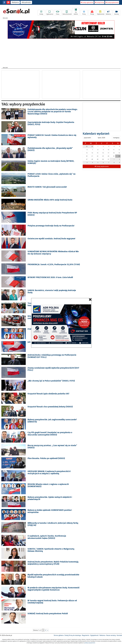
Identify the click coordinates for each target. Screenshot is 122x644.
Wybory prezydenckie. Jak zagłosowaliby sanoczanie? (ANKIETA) (52, 421)
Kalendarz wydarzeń (96, 134)
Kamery (117, 13)
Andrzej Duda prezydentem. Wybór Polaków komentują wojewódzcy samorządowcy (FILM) (53, 563)
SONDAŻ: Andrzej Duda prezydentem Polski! (48, 614)
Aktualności (26, 2)
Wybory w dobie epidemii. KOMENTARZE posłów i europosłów (50, 511)
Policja (92, 13)
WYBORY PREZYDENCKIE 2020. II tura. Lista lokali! (50, 277)
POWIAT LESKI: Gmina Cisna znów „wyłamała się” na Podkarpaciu (52, 175)
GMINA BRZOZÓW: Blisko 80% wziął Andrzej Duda (50, 200)
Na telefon (76, 12)
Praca (58, 13)
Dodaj (41, 13)
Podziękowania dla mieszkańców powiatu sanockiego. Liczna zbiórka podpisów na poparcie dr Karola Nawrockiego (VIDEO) (53, 112)
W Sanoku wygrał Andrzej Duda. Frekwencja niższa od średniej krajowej (52, 602)
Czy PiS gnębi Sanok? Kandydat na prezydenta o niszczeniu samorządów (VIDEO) (50, 434)
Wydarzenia (101, 13)
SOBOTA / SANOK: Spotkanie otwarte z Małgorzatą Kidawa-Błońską (51, 550)
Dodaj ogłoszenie (87, 2)
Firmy (84, 13)
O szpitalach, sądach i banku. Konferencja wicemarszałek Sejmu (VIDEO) (47, 537)
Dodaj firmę (99, 2)
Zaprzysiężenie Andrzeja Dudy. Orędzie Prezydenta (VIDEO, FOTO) (51, 123)
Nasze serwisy (111, 635)
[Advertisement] (61, 52)
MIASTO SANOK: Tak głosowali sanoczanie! (47, 187)
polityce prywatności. (90, 643)
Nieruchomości (67, 13)
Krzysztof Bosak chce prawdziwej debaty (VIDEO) (50, 407)
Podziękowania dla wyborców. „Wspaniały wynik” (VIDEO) (50, 149)
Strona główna (59, 635)
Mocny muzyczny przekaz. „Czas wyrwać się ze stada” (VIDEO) (52, 447)
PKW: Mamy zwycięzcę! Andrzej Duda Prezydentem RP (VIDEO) (52, 214)
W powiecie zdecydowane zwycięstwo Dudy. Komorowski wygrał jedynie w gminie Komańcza (53, 589)
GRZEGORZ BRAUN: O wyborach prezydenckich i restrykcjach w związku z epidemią (49, 472)
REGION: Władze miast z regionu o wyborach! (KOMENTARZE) (48, 485)
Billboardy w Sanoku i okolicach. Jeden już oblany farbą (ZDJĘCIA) (53, 524)
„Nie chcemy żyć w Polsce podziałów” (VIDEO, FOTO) (51, 381)
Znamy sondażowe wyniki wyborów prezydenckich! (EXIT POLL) (53, 369)
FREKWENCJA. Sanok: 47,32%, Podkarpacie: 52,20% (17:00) (54, 264)
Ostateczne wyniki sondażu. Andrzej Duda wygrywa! (51, 239)
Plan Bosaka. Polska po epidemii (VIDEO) (46, 458)
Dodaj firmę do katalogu (73, 635)
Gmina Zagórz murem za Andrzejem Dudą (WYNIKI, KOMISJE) (51, 162)
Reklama (15, 2)
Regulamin (86, 635)
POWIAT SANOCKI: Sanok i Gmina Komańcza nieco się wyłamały (52, 136)
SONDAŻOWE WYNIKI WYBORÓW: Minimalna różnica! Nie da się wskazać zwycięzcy (53, 253)
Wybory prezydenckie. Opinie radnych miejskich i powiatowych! (50, 498)
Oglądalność (94, 635)
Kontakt (119, 635)
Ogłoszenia (50, 13)
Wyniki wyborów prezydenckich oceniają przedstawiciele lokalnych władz (53, 576)
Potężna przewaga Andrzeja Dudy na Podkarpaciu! (51, 226)
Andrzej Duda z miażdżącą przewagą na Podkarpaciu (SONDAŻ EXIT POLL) (52, 356)
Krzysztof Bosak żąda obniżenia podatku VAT (48, 394)
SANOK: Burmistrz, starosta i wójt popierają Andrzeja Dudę (52, 291)
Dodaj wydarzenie (112, 2)
